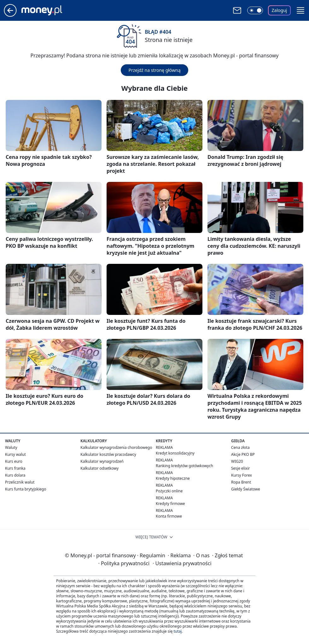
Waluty (11, 447)
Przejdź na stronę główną (154, 70)
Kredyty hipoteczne (173, 478)
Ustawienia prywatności (182, 563)
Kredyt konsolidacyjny (175, 453)
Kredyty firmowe (170, 504)
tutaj (178, 631)
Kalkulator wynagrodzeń (102, 461)
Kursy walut (15, 454)
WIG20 (237, 461)
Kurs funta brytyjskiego (26, 489)
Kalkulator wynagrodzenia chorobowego (116, 447)
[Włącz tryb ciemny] (255, 10)
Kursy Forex (242, 475)
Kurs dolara (15, 475)
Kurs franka (15, 468)
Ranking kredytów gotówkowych (184, 466)
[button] (300, 10)
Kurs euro (14, 461)
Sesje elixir (240, 468)
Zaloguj (280, 10)
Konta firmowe (169, 516)
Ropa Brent (241, 482)
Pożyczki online (169, 491)
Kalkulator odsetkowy (99, 468)
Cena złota (240, 447)
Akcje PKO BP (243, 454)
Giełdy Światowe (246, 489)
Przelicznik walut (20, 482)
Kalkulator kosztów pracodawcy (108, 454)
